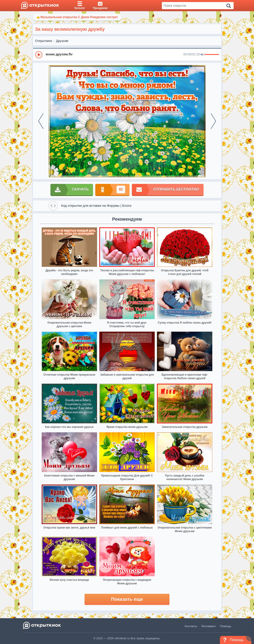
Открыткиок (44, 41)
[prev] (41, 121)
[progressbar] (212, 55)
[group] (127, 54)
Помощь (226, 626)
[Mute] (202, 55)
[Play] (39, 55)
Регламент (209, 626)
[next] (213, 121)
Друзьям (62, 41)
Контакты (191, 626)
